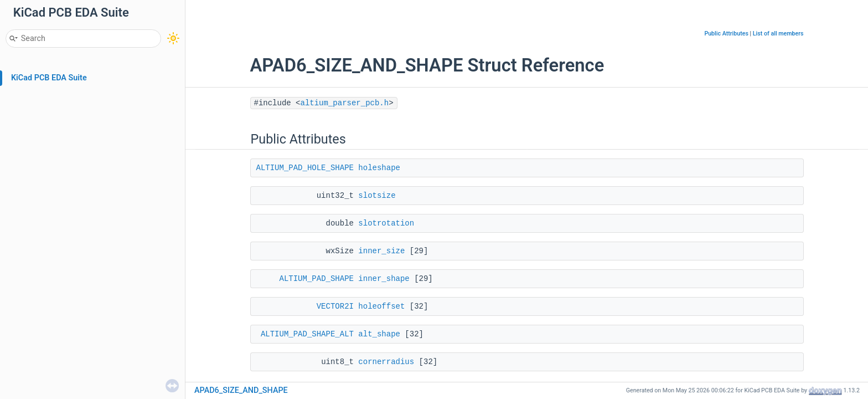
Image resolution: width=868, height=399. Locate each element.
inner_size (381, 251)
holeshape (379, 168)
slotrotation (386, 223)
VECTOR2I (335, 306)
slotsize (377, 196)
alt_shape (379, 334)
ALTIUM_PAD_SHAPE (317, 279)
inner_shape (384, 279)
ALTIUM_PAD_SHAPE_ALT (307, 334)
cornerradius (386, 362)
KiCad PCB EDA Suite (49, 78)
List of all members (778, 34)
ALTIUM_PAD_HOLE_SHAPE (305, 168)
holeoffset (381, 306)
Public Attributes (726, 34)
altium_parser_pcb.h (345, 103)
